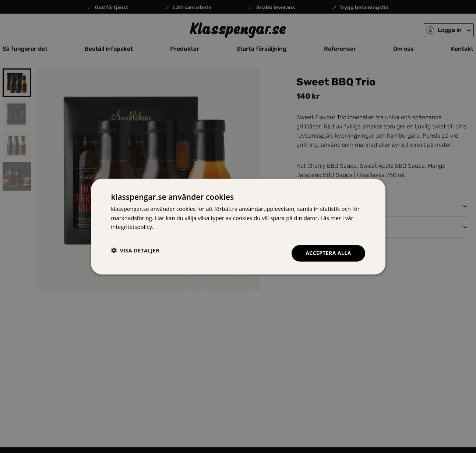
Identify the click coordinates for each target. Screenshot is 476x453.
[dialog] (238, 226)
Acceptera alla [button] (328, 253)
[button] (135, 250)
